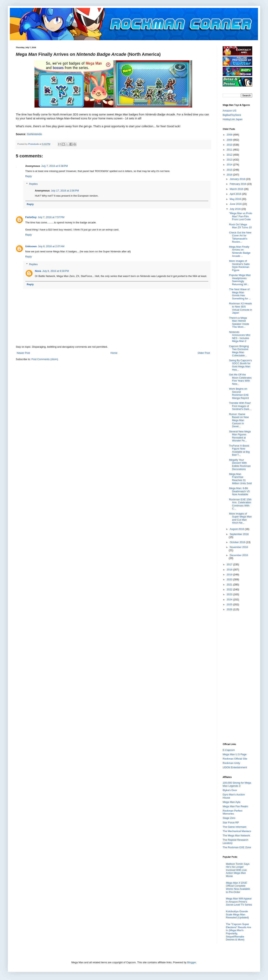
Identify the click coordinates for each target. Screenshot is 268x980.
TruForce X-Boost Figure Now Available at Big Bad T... (239, 450)
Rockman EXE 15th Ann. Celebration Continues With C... (240, 504)
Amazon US (229, 111)
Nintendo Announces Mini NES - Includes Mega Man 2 (240, 337)
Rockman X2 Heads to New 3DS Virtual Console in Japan (241, 308)
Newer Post (23, 353)
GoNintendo (34, 134)
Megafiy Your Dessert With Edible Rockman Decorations (240, 464)
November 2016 (239, 547)
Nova (38, 271)
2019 (230, 575)
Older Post (204, 353)
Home (114, 353)
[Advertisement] (238, 677)
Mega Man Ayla (231, 802)
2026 (230, 609)
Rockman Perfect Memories (233, 812)
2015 (230, 170)
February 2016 (238, 184)
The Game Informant (234, 827)
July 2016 (236, 209)
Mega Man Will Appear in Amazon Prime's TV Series (239, 902)
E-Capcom (229, 750)
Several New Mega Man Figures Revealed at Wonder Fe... (240, 436)
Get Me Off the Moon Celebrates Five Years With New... (240, 379)
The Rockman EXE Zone (237, 847)
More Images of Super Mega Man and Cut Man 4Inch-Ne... (240, 518)
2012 (230, 155)
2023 (230, 594)
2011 (230, 150)
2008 (230, 135)
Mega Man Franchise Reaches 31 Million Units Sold (240, 479)
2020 (230, 579)
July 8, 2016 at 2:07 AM (51, 246)
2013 (230, 160)
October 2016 (238, 542)
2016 (230, 175)
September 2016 (239, 534)
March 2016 (237, 189)
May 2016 (236, 199)
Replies (33, 184)
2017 (230, 564)
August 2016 (237, 529)
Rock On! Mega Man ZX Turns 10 (240, 226)
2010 (230, 145)
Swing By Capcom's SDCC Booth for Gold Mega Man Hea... (240, 365)
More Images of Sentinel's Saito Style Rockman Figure (239, 266)
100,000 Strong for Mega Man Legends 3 (237, 784)
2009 (230, 140)
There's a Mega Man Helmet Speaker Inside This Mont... (239, 322)
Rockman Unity (231, 763)
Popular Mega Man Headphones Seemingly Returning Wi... (240, 280)
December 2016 (239, 555)
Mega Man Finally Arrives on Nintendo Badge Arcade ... (240, 251)
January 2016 (238, 179)
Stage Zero (229, 818)
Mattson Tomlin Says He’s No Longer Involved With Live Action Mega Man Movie (238, 870)
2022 (230, 589)
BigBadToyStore (232, 115)
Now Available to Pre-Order (238, 887)
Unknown (31, 246)
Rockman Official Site (235, 759)
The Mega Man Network (236, 836)
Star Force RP (231, 823)
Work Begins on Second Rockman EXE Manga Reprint (239, 393)
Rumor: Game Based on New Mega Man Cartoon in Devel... (239, 420)
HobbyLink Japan (233, 119)
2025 (230, 604)
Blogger (192, 962)
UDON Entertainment (235, 767)
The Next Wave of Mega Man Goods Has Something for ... (240, 294)
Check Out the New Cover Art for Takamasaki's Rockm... (240, 237)
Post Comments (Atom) (45, 359)
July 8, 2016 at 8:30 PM (56, 271)
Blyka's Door (230, 790)
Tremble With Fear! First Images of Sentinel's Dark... (240, 406)
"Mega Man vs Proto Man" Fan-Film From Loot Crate (241, 216)
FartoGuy (31, 217)
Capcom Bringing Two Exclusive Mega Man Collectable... (239, 351)
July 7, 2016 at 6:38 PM (54, 166)
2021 (230, 585)
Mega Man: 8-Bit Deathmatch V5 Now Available (239, 491)
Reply (28, 176)
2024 (230, 600)
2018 (230, 570)
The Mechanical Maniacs (237, 831)
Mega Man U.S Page (235, 754)
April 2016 (236, 194)
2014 (230, 165)
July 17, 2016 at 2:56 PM (65, 191)
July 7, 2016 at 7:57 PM (51, 217)
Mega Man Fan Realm (235, 806)
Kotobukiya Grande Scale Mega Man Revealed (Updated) (237, 914)
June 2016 (236, 204)
